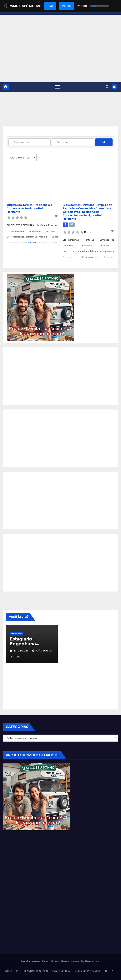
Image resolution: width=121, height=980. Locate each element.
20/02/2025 (21, 651)
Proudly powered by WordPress (40, 961)
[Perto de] (73, 142)
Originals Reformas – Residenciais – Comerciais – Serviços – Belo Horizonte (30, 208)
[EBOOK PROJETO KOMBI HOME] (41, 307)
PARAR (67, 6)
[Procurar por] (30, 142)
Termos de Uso (61, 971)
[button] (107, 87)
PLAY (50, 6)
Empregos (16, 634)
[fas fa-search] (104, 142)
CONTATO (111, 971)
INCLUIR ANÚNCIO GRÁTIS (32, 971)
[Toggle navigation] (57, 87)
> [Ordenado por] (22, 157)
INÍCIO (8, 971)
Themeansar (92, 961)
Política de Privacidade (87, 971)
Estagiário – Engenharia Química (23, 644)
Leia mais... (33, 243)
